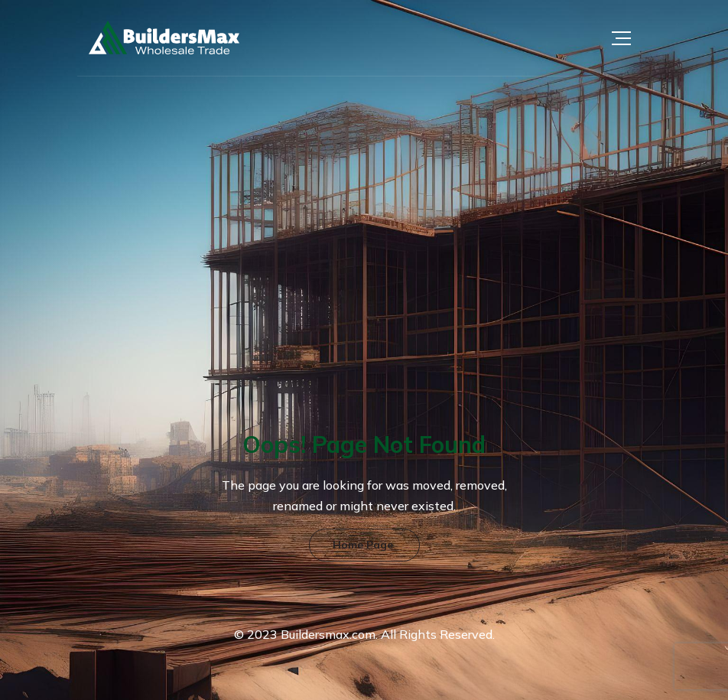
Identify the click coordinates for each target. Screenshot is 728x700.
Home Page (363, 545)
